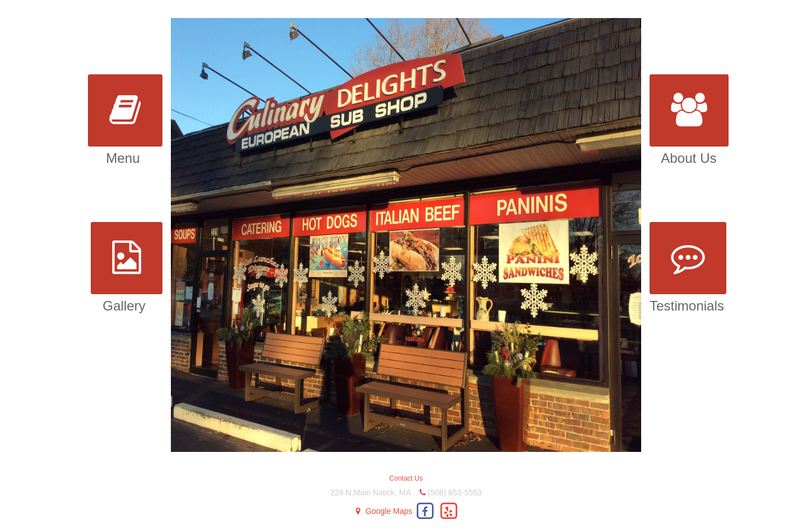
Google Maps (389, 511)
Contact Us (406, 478)
